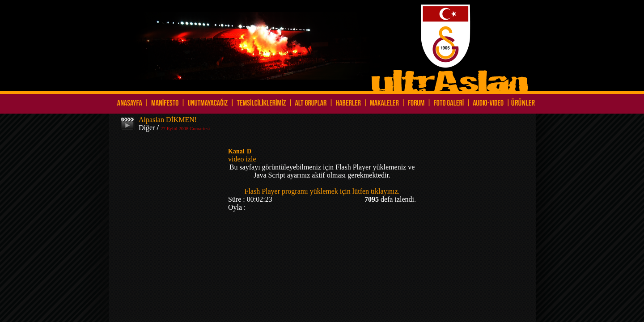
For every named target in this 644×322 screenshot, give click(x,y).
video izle (242, 159)
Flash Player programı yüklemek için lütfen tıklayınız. (322, 191)
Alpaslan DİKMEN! (168, 120)
